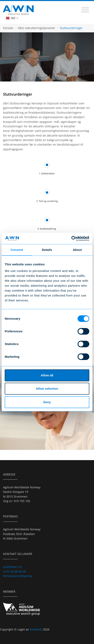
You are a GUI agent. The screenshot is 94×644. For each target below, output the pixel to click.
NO (12, 18)
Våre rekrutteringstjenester (37, 28)
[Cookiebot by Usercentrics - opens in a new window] (71, 239)
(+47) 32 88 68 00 (15, 571)
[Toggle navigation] (85, 10)
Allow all (47, 375)
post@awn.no (12, 567)
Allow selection (47, 389)
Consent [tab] (17, 250)
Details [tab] (47, 250)
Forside (8, 28)
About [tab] (77, 250)
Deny (47, 402)
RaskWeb (36, 629)
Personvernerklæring (17, 576)
